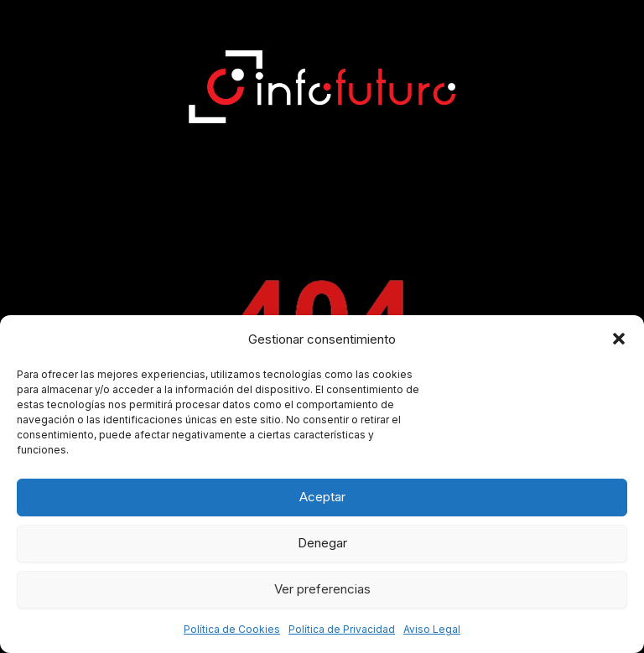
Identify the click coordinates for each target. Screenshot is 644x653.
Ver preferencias (322, 589)
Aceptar (322, 497)
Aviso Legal (432, 629)
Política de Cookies (232, 629)
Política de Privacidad (342, 629)
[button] (619, 339)
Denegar (322, 543)
